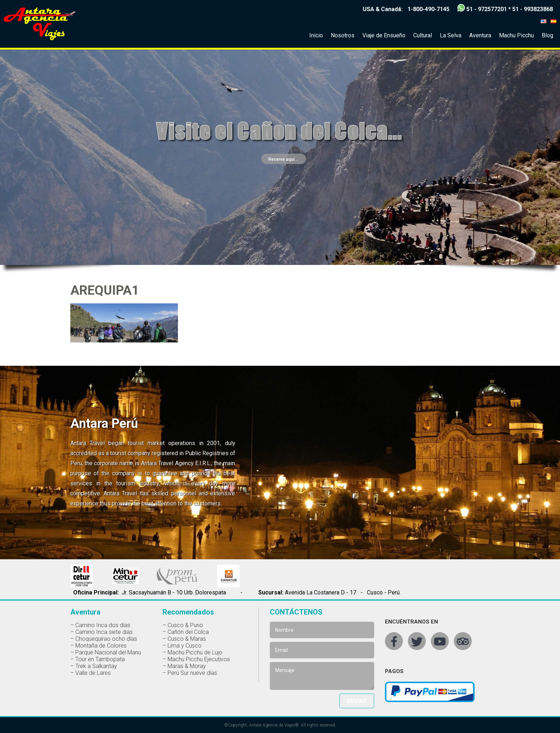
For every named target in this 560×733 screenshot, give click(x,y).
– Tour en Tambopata (98, 659)
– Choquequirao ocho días (104, 639)
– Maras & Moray (184, 666)
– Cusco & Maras (184, 639)
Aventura (480, 35)
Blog (547, 35)
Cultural (423, 35)
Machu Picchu (516, 35)
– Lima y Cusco (182, 646)
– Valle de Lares (91, 673)
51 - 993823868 (533, 9)
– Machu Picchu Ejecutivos (196, 659)
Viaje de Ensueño (384, 35)
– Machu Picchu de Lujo (192, 652)
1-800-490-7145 (429, 9)
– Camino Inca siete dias (102, 632)
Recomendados (188, 612)
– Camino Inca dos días (100, 625)
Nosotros (343, 35)
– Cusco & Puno (183, 625)
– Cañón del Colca (186, 632)
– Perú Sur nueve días (190, 673)
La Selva (451, 35)
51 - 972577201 (487, 9)
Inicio (316, 35)
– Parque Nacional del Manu (106, 652)
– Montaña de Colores (98, 646)
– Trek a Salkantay (94, 666)
